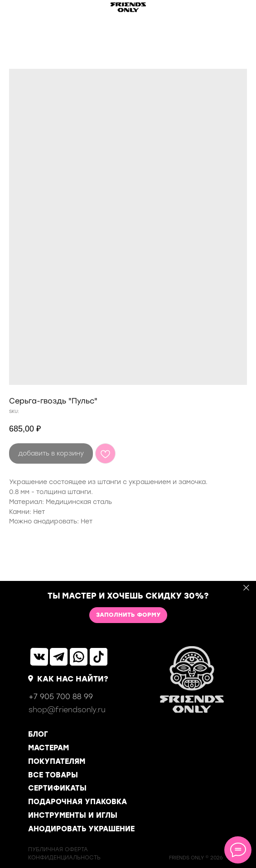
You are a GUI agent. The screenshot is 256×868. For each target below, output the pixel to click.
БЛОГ (38, 734)
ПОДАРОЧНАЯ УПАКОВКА (77, 802)
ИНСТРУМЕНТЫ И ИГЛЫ (73, 815)
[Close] (246, 587)
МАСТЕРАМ (48, 748)
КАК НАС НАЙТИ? (73, 679)
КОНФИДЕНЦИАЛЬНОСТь (64, 858)
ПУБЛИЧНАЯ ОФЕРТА (58, 849)
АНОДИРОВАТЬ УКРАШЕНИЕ (81, 829)
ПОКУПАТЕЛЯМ (57, 761)
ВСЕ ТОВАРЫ (53, 775)
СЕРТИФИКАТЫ (57, 788)
